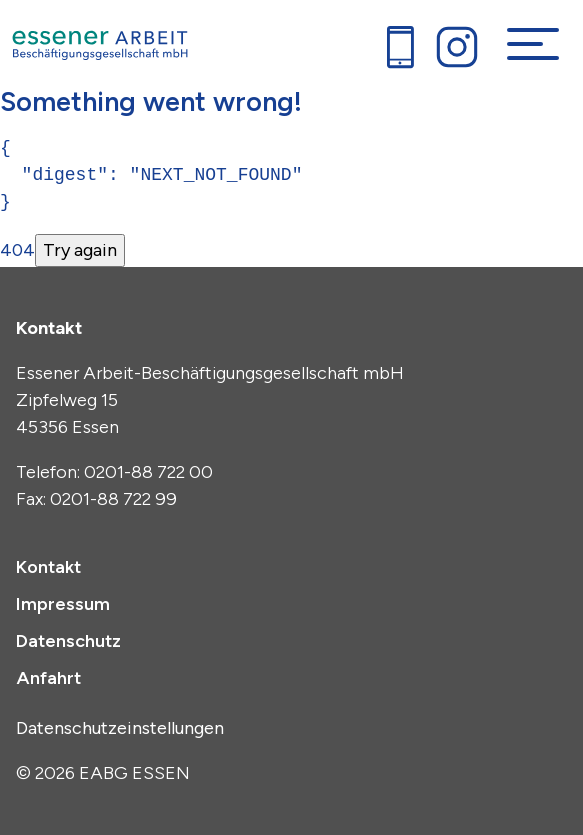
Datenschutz (68, 641)
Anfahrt (48, 678)
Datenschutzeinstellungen (120, 728)
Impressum (63, 604)
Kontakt (48, 567)
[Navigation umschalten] (533, 44)
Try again (80, 250)
